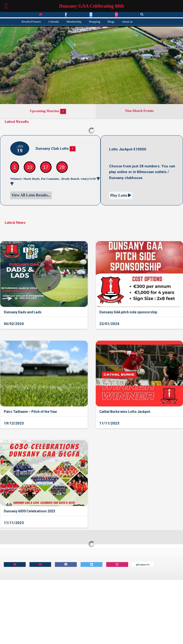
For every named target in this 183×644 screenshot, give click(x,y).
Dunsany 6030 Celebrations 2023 (29, 511)
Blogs (111, 22)
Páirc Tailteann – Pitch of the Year (31, 412)
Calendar (54, 22)
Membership (74, 22)
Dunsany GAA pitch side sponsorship (128, 312)
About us (127, 22)
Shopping (95, 22)
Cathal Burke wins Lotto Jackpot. (125, 412)
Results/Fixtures (31, 22)
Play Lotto (121, 195)
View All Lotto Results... (31, 195)
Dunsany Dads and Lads (23, 312)
